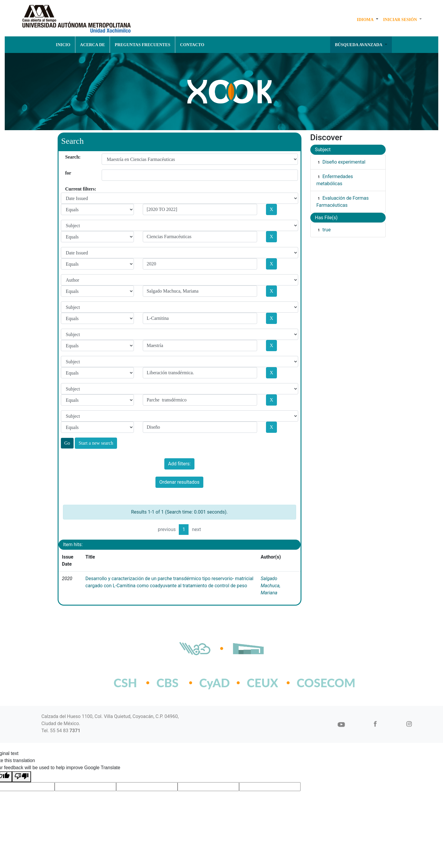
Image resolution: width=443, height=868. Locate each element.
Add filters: (179, 464)
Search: (68, 157)
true (327, 230)
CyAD (215, 683)
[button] (367, 20)
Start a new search (96, 443)
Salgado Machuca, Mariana (271, 586)
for (68, 173)
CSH (125, 683)
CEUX (262, 683)
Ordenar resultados (179, 482)
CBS (167, 683)
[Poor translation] (22, 777)
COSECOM (313, 683)
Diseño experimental (344, 162)
